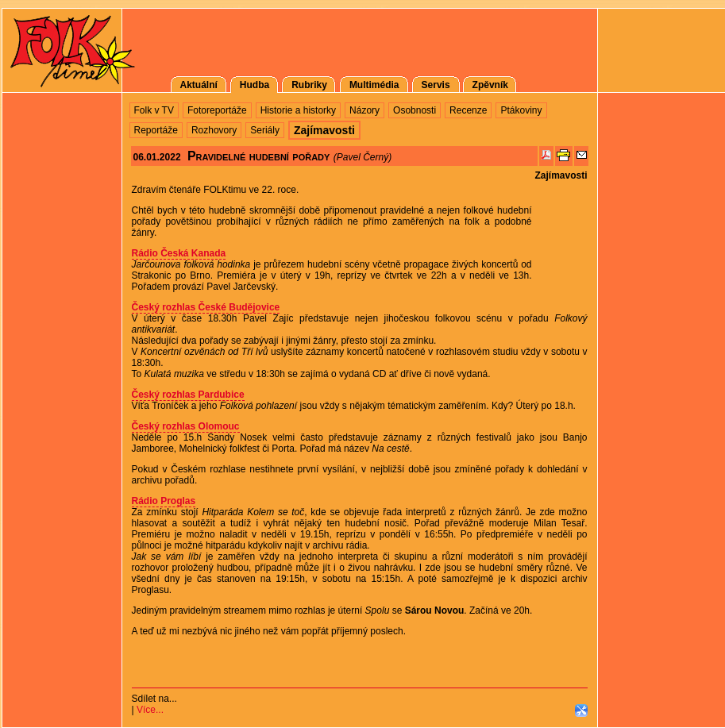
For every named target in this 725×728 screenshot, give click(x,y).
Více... (150, 710)
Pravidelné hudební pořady (258, 156)
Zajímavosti (561, 175)
